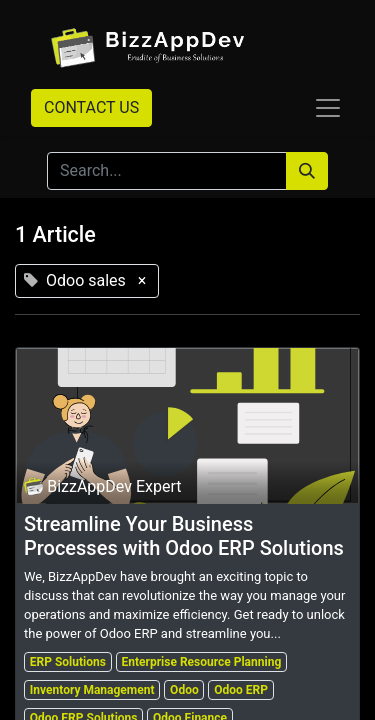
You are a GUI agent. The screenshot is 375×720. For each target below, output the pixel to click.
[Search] (307, 171)
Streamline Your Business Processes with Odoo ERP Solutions (184, 536)
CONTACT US (91, 107)
